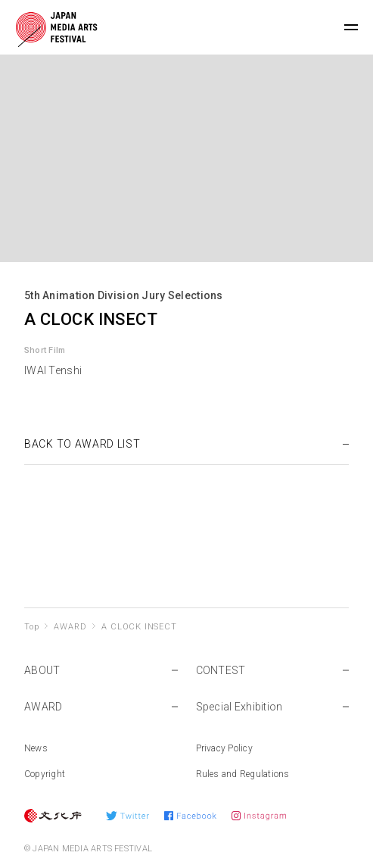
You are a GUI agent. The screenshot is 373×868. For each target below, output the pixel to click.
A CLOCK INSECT (139, 627)
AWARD (70, 627)
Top (31, 627)
